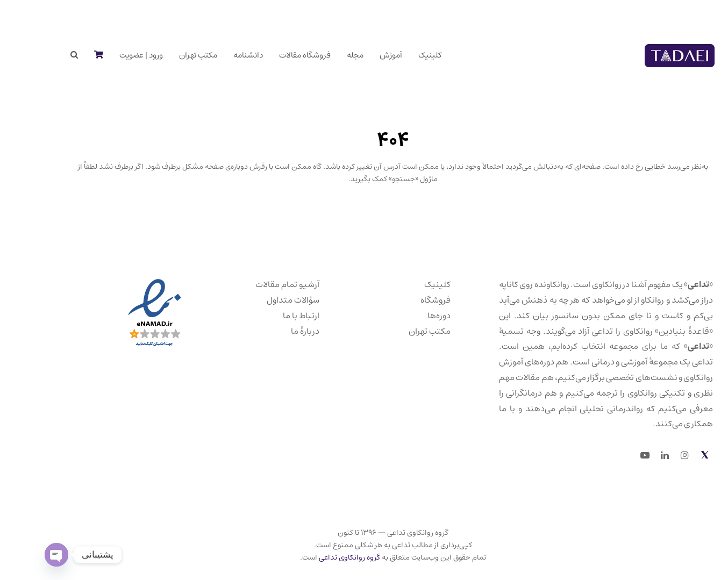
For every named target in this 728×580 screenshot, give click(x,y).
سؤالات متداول (264, 300)
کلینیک (408, 284)
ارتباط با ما (272, 316)
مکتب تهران (401, 331)
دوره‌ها (410, 316)
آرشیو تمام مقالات (258, 284)
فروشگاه (406, 300)
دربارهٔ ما (276, 331)
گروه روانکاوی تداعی (320, 557)
